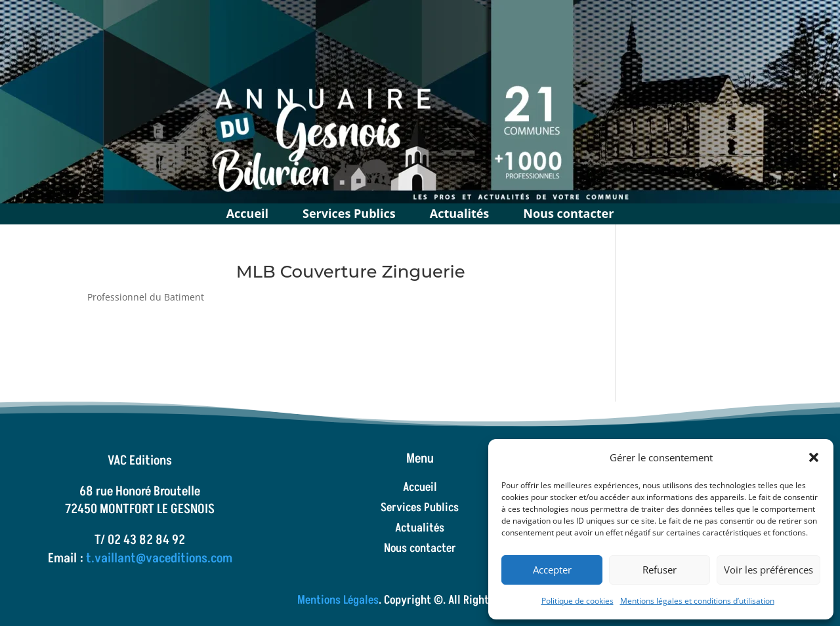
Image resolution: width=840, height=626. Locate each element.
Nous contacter (568, 212)
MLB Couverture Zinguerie (351, 272)
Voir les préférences (768, 570)
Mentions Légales (338, 600)
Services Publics (349, 212)
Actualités (460, 212)
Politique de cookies (577, 601)
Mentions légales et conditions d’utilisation (697, 601)
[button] (814, 457)
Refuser (660, 570)
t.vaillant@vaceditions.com (159, 558)
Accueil (247, 212)
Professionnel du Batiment (146, 297)
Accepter (552, 570)
